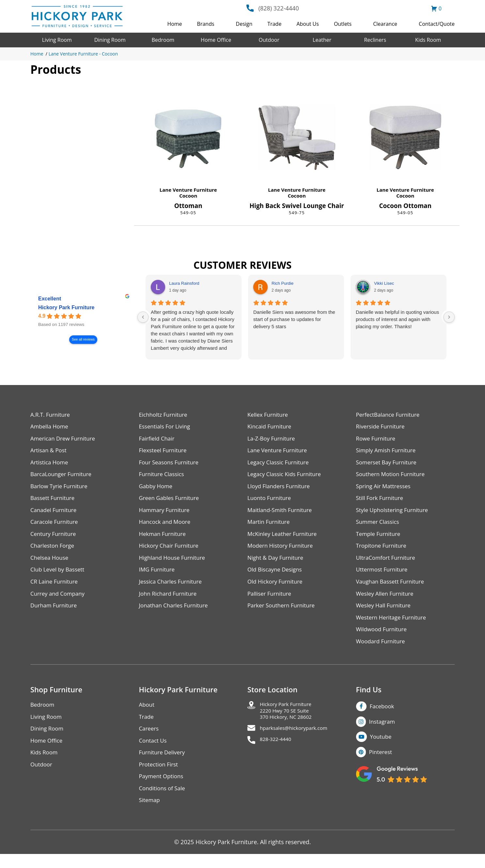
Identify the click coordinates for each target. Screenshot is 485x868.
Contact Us (154, 752)
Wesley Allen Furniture (387, 601)
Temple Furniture (380, 539)
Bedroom (163, 40)
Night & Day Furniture (277, 564)
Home (174, 24)
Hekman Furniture (164, 539)
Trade (274, 24)
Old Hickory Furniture (277, 589)
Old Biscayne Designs (276, 576)
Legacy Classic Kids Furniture (287, 477)
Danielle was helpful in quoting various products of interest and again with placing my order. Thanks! (397, 319)
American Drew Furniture (65, 440)
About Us (308, 24)
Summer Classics (379, 527)
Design (244, 24)
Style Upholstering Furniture (395, 514)
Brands (206, 24)
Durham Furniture (55, 613)
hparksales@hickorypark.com (300, 742)
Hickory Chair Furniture (171, 551)
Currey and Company (59, 601)
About (147, 715)
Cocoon (188, 196)
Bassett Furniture (54, 502)
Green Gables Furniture (171, 502)
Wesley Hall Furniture (385, 613)
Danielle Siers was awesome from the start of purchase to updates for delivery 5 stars (294, 319)
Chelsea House (51, 564)
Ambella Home (51, 427)
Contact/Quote (437, 24)
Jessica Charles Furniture (173, 589)
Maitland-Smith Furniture (282, 514)
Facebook (383, 716)
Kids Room (428, 40)
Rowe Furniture (377, 440)
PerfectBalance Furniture (390, 415)
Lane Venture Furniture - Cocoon (83, 54)
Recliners (375, 40)
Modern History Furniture (282, 551)
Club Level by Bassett (59, 576)
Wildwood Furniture (383, 638)
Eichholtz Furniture (165, 415)
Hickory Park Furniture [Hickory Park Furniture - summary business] (66, 307)
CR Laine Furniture (56, 589)
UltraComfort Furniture (388, 564)
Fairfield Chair (158, 440)
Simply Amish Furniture (388, 452)
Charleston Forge (54, 551)
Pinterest (382, 763)
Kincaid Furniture (271, 427)
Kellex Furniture (269, 415)
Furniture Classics (163, 477)
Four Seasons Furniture (171, 465)
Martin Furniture (270, 527)
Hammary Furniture (166, 514)
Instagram (383, 732)
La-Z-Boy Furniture (273, 440)
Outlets (343, 24)
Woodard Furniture (382, 651)
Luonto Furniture (271, 502)
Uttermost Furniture (384, 576)
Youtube (382, 747)
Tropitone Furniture (383, 551)
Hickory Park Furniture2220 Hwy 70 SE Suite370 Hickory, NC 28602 (291, 722)
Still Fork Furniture (381, 502)
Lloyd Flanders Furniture (281, 489)
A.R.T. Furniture (51, 415)
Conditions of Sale (164, 802)
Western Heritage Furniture (393, 626)
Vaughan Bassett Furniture (392, 589)
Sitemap (150, 814)
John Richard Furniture (170, 601)
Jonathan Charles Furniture (176, 613)
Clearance (385, 24)
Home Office (216, 40)
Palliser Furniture (271, 601)
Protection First (160, 777)
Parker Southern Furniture (283, 613)
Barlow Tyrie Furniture (61, 489)
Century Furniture (55, 539)
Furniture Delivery (164, 764)
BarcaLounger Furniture (63, 477)
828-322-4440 (279, 755)
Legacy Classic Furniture (280, 465)
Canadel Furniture (55, 514)
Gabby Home (157, 489)
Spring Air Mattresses (385, 489)
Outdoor (269, 40)
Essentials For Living (166, 427)
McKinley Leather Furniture (284, 539)
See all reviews (83, 339)
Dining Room (110, 40)
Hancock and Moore (167, 527)
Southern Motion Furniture (393, 477)
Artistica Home (50, 465)
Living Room (57, 40)
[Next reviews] (449, 317)
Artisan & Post (50, 452)
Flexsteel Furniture (164, 452)
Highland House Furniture (174, 564)
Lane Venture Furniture (188, 190)
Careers (150, 739)
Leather (322, 40)
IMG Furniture (158, 576)
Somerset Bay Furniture (388, 465)
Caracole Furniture (56, 527)
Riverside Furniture (382, 427)
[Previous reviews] (143, 317)
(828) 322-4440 (279, 8)
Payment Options (163, 789)
